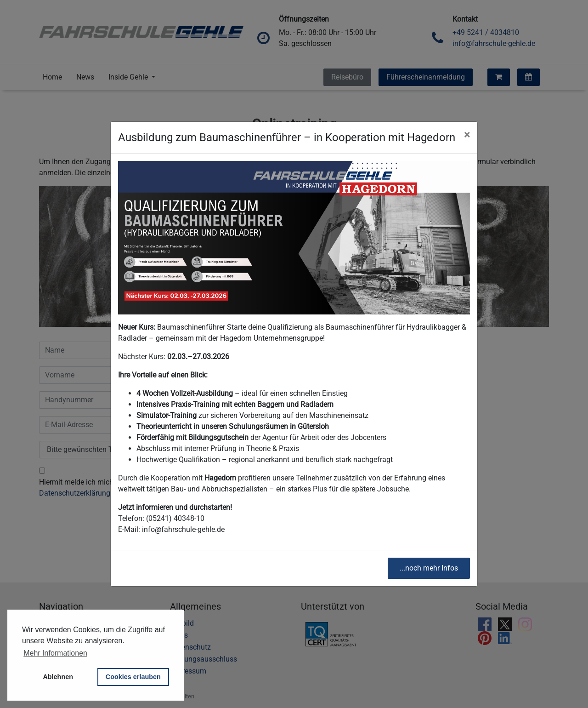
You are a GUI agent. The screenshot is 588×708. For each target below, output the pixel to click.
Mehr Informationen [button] (55, 653)
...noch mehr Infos (429, 568)
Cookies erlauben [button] (133, 677)
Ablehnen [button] (58, 677)
